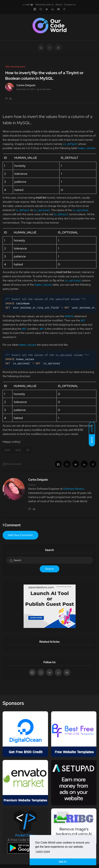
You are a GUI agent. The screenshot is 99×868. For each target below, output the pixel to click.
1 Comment (12, 525)
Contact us (70, 5)
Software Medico (74, 489)
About (59, 5)
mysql (7, 450)
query (18, 450)
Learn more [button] (43, 851)
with (28, 5)
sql (28, 450)
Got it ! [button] (63, 862)
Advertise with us (45, 5)
